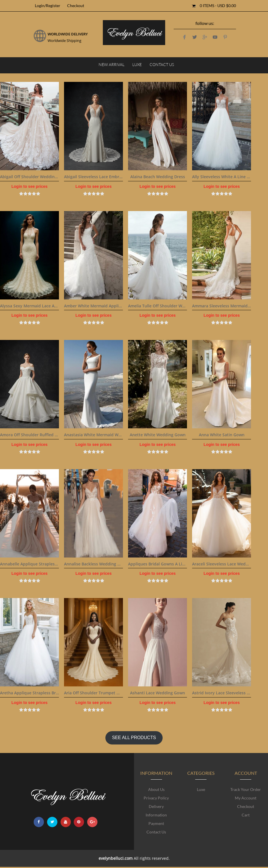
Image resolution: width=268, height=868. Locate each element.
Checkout (76, 6)
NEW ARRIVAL (111, 64)
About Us (156, 789)
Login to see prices (29, 186)
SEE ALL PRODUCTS (134, 738)
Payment (156, 823)
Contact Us (162, 64)
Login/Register (48, 6)
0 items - (218, 6)
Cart (246, 815)
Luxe (137, 64)
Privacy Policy (156, 798)
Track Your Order (246, 789)
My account (246, 798)
